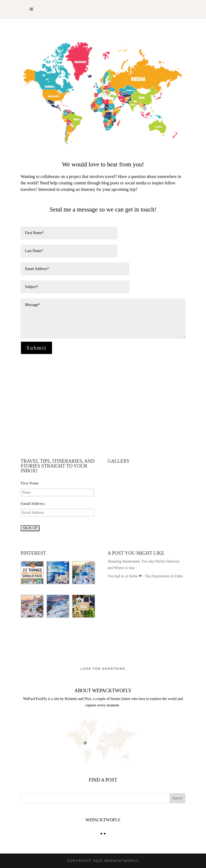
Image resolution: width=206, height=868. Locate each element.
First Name (30, 483)
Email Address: (33, 504)
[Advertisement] (103, 407)
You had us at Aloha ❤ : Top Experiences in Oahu (145, 576)
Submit (36, 348)
